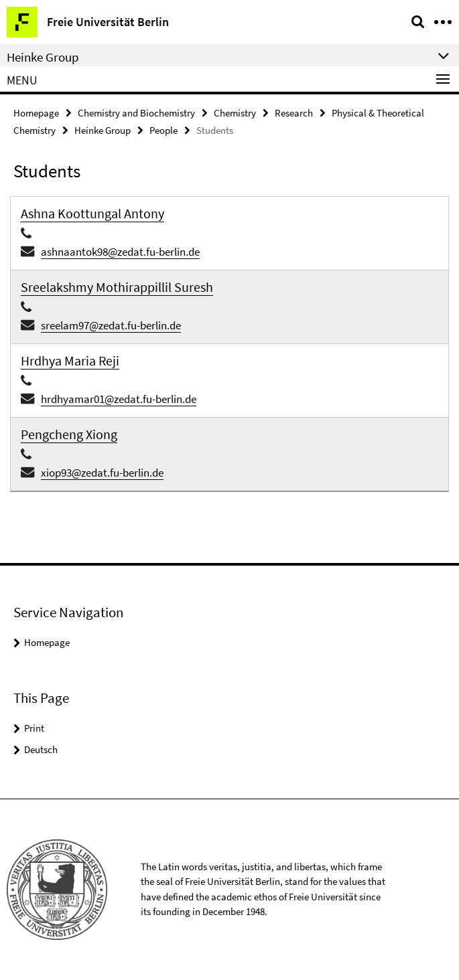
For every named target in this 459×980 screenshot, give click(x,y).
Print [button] (34, 728)
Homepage (36, 113)
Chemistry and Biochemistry (136, 113)
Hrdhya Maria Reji (70, 360)
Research (294, 113)
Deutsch (41, 749)
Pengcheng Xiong (69, 434)
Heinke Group (103, 130)
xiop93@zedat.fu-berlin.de (102, 473)
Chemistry (235, 113)
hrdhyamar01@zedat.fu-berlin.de (119, 399)
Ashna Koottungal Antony (92, 213)
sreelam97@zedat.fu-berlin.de (111, 325)
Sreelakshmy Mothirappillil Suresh (117, 287)
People (163, 130)
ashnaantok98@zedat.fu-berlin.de (120, 252)
